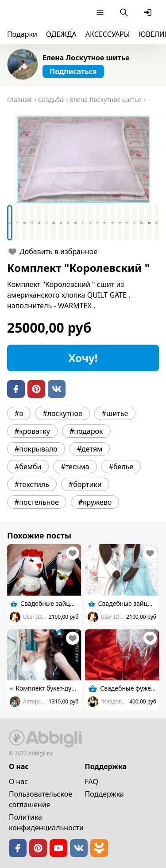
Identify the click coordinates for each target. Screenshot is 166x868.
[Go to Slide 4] (32, 223)
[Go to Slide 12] (90, 223)
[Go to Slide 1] (10, 223)
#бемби (28, 467)
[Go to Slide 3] (24, 223)
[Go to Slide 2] (17, 223)
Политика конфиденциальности (46, 822)
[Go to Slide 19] (142, 223)
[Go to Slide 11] (83, 223)
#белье (121, 467)
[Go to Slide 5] (39, 223)
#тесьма (75, 467)
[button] (83, 159)
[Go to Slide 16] (120, 223)
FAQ (92, 782)
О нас (18, 782)
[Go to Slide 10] (76, 223)
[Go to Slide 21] (157, 223)
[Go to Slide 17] (127, 223)
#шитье (115, 413)
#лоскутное (62, 413)
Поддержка (104, 794)
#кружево (95, 502)
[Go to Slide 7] (54, 223)
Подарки (22, 34)
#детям (90, 449)
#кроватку (32, 431)
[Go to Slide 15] (112, 223)
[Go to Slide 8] (61, 223)
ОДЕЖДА (61, 34)
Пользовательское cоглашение (41, 799)
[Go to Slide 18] (135, 223)
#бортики (85, 484)
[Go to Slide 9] (69, 223)
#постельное (37, 502)
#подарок (86, 431)
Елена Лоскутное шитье (86, 58)
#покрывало (36, 449)
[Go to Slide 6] (46, 223)
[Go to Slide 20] (149, 223)
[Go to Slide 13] (98, 223)
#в (19, 413)
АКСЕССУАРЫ (108, 34)
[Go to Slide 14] (105, 223)
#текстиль (32, 484)
